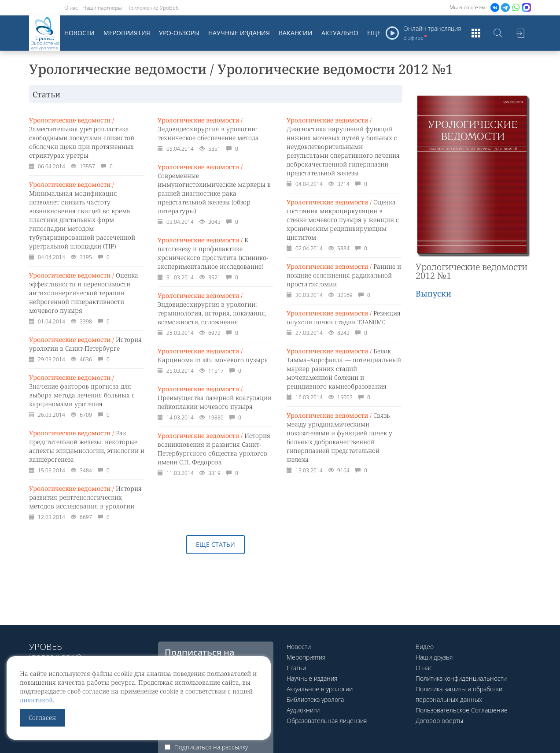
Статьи (296, 668)
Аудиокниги (303, 710)
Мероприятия (127, 33)
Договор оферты (439, 721)
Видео (425, 647)
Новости (79, 33)
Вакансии (296, 33)
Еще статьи (216, 544)
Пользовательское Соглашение (462, 710)
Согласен (42, 718)
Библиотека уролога (315, 699)
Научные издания (239, 33)
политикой (36, 700)
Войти (520, 33)
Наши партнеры (102, 8)
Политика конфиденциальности (461, 678)
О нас (71, 8)
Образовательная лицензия (327, 721)
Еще (374, 33)
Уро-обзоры (179, 33)
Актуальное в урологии (320, 689)
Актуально (340, 33)
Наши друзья (434, 657)
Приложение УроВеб (153, 8)
